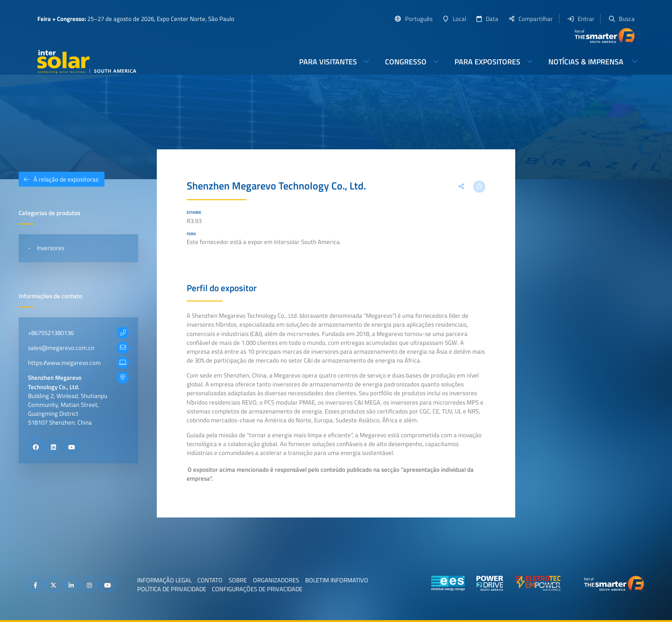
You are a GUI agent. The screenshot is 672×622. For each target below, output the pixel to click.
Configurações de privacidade (257, 589)
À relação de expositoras (59, 179)
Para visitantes (328, 62)
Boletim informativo (337, 580)
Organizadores (276, 580)
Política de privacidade (172, 589)
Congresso (406, 62)
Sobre (238, 580)
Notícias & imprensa (587, 62)
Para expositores (487, 62)
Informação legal (164, 580)
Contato (210, 580)
